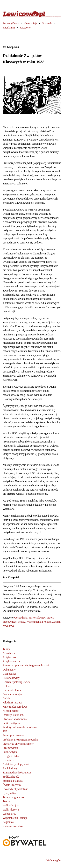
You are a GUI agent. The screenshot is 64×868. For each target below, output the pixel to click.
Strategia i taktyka (13, 781)
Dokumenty (9, 670)
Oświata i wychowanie (15, 719)
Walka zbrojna (11, 805)
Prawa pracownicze (13, 735)
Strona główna (11, 23)
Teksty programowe (14, 797)
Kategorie (25, 28)
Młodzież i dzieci (12, 703)
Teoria (6, 801)
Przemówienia (11, 748)
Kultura (7, 686)
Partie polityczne (12, 723)
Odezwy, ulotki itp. (13, 715)
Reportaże (8, 760)
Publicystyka (10, 752)
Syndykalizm (10, 793)
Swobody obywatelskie (15, 789)
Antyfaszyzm (10, 657)
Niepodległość (11, 711)
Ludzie (6, 698)
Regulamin (9, 28)
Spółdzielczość (11, 777)
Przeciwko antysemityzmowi (19, 744)
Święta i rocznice (12, 785)
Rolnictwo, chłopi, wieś (16, 764)
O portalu (47, 23)
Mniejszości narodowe (15, 707)
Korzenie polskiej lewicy (16, 682)
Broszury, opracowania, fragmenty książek (26, 665)
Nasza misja (30, 23)
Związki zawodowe (13, 826)
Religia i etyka (11, 756)
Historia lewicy (37, 618)
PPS (5, 731)
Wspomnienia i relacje (39, 622)
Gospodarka (21, 618)
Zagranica (8, 822)
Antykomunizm (11, 661)
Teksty (21, 622)
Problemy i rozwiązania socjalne (20, 740)
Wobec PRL (9, 814)
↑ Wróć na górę (53, 860)
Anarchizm (9, 653)
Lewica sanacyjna (12, 694)
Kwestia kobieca (12, 690)
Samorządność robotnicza (17, 773)
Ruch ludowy (10, 768)
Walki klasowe (11, 810)
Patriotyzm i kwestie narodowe (20, 727)
